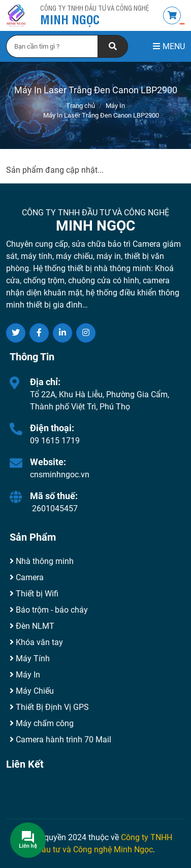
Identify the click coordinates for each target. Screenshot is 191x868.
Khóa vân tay (36, 642)
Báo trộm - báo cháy (49, 610)
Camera (27, 577)
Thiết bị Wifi (34, 594)
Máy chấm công (42, 723)
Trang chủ (81, 106)
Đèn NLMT (32, 626)
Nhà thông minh (42, 561)
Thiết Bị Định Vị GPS (49, 707)
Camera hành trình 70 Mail (60, 740)
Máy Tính (30, 658)
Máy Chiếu (32, 691)
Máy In (115, 106)
